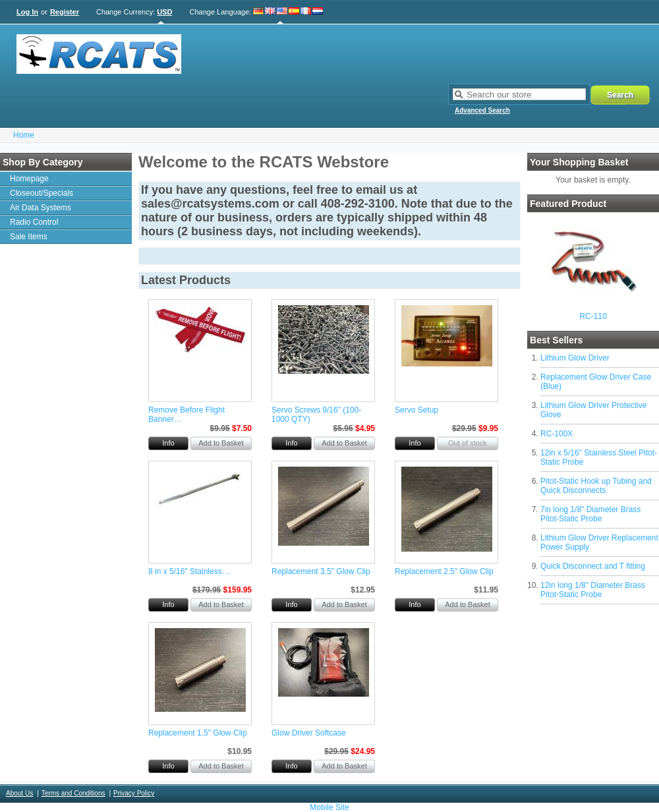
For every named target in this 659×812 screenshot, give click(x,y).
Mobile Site (329, 807)
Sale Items (29, 237)
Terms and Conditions (73, 793)
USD (164, 12)
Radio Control (34, 222)
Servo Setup (416, 410)
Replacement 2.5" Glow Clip (444, 571)
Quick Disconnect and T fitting (593, 566)
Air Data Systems (41, 208)
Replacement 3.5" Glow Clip (321, 571)
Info (168, 443)
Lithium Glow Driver (575, 358)
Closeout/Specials (42, 193)
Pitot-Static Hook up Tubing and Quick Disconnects (596, 486)
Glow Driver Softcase (309, 733)
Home (24, 135)
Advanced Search (482, 110)
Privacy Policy (134, 793)
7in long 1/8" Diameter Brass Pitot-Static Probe (590, 514)
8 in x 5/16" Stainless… (189, 571)
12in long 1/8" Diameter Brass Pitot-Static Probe (593, 590)
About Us (19, 793)
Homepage (29, 179)
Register (65, 12)
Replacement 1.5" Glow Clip (198, 733)
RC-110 (593, 316)
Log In (27, 12)
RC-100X (557, 434)
